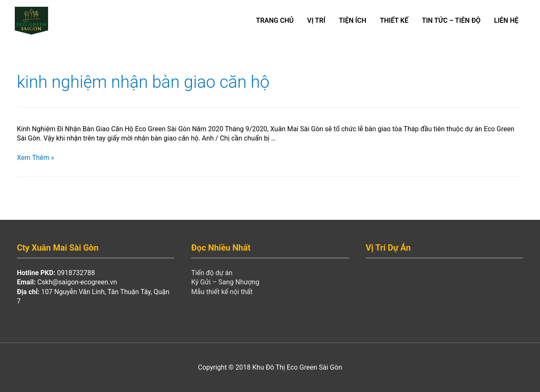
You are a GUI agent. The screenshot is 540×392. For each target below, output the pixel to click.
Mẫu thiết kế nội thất (222, 292)
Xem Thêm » (35, 158)
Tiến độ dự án (212, 273)
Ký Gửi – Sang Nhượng (225, 282)
